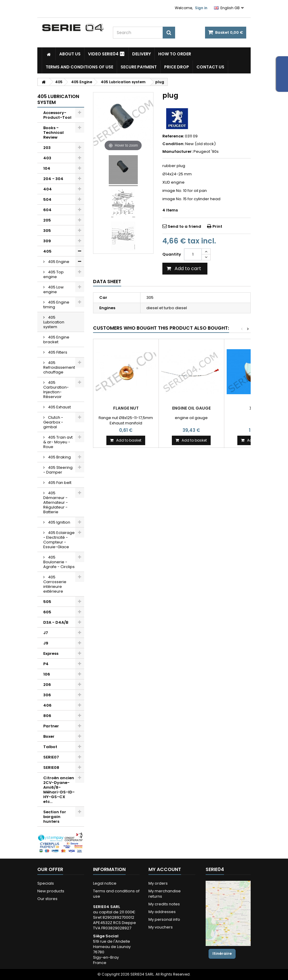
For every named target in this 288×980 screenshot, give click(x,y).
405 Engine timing (56, 305)
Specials (46, 883)
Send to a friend (184, 226)
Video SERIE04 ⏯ (106, 54)
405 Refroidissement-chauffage (60, 367)
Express (51, 653)
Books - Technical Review (53, 133)
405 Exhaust (59, 407)
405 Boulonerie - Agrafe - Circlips (59, 562)
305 (47, 231)
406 (47, 705)
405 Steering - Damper (58, 470)
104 (47, 168)
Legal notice (105, 883)
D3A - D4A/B (56, 622)
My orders (158, 883)
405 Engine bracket (56, 340)
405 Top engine (53, 274)
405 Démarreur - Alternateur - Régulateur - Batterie (56, 502)
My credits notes (164, 904)
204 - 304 (53, 179)
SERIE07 (51, 757)
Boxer (49, 736)
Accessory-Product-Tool (57, 115)
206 (47, 685)
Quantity (172, 254)
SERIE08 (51, 768)
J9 (46, 643)
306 (47, 695)
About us (70, 54)
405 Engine (58, 262)
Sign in (201, 8)
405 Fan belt (59, 483)
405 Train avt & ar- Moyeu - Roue (58, 442)
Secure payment (139, 67)
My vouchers (161, 927)
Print (217, 226)
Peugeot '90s (206, 151)
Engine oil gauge (191, 408)
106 (47, 674)
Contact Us (210, 67)
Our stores (47, 899)
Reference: (173, 136)
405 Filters (57, 352)
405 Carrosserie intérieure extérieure (55, 584)
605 (47, 612)
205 (47, 220)
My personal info (164, 919)
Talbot (50, 747)
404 (48, 189)
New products (51, 891)
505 (47, 602)
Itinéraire (222, 953)
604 (47, 210)
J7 (46, 633)
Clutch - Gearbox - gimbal (53, 422)
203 (47, 148)
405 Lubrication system (54, 322)
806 (47, 716)
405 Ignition (59, 522)
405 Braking (59, 457)
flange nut (126, 408)
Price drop (177, 67)
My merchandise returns (165, 894)
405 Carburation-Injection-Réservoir (56, 390)
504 (47, 199)
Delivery (141, 54)
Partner (51, 726)
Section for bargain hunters (55, 817)
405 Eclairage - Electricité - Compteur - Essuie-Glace (59, 540)
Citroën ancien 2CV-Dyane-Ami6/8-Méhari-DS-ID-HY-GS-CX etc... (59, 790)
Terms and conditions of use (79, 67)
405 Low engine (53, 289)
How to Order (175, 54)
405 (47, 251)
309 (47, 241)
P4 (46, 664)
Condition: (173, 144)
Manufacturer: (177, 152)
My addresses (162, 912)
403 (47, 158)
